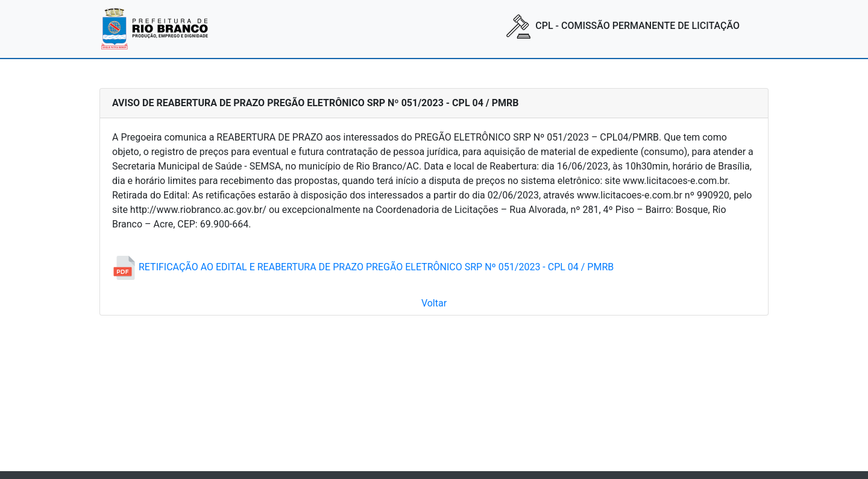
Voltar (434, 303)
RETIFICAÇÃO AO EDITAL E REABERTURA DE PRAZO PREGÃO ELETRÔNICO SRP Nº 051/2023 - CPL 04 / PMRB (363, 267)
